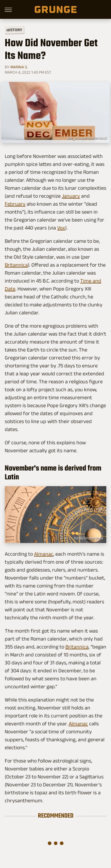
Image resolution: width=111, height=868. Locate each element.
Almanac (44, 554)
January (71, 196)
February (15, 204)
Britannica (16, 265)
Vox (61, 228)
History (14, 30)
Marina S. (19, 67)
